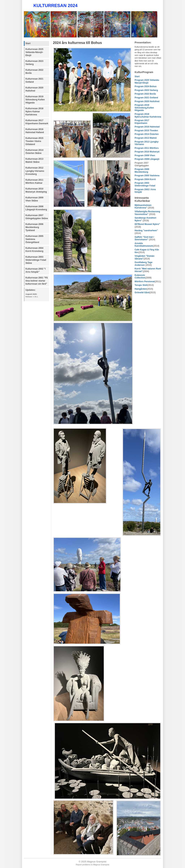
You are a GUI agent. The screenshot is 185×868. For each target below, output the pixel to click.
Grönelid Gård (142, 293)
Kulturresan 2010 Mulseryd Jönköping (36, 190)
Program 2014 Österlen (147, 134)
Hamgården (141, 289)
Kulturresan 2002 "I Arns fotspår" (36, 270)
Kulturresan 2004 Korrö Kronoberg (34, 250)
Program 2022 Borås (145, 94)
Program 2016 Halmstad (147, 127)
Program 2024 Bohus (146, 86)
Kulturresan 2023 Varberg (34, 63)
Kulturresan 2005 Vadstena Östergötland (34, 239)
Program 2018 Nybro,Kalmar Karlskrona (148, 115)
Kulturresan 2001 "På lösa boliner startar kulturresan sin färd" (37, 281)
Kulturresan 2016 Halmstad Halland (35, 131)
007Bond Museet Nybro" (147, 224)
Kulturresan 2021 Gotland (34, 80)
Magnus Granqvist (101, 865)
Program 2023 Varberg (146, 90)
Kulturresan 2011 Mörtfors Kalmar (34, 181)
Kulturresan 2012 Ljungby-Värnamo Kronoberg (35, 171)
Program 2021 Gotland (146, 98)
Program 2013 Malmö (146, 138)
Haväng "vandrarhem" (146, 231)
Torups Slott (141, 285)
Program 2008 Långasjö (147, 159)
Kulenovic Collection (140, 277)
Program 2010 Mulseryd (147, 152)
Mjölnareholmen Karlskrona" (143, 207)
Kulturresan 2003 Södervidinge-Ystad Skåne (36, 260)
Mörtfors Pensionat (145, 281)
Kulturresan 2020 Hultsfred (34, 89)
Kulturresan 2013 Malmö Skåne (34, 160)
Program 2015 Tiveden (146, 131)
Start (28, 43)
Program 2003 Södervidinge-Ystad (145, 184)
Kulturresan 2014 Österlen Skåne (34, 152)
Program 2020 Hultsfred (147, 101)
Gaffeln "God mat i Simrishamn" (144, 238)
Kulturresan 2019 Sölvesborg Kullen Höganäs (35, 100)
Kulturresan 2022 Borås (34, 72)
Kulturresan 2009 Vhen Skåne (34, 199)
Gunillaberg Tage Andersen (143, 264)
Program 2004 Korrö (145, 179)
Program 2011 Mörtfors (147, 148)
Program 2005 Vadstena (147, 176)
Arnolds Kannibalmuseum (144, 245)
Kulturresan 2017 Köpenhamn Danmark (37, 122)
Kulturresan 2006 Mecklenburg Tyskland (34, 227)
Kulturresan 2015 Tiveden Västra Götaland (34, 141)
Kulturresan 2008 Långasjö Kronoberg (36, 208)
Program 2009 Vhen (145, 155)
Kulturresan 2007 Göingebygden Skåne (37, 217)
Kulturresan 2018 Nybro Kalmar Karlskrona (34, 112)
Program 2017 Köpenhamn (142, 122)
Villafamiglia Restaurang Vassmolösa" (147, 213)
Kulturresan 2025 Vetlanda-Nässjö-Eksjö (34, 52)
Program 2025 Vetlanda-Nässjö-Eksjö (147, 81)
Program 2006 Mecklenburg (142, 171)
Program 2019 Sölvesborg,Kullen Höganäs (144, 108)
